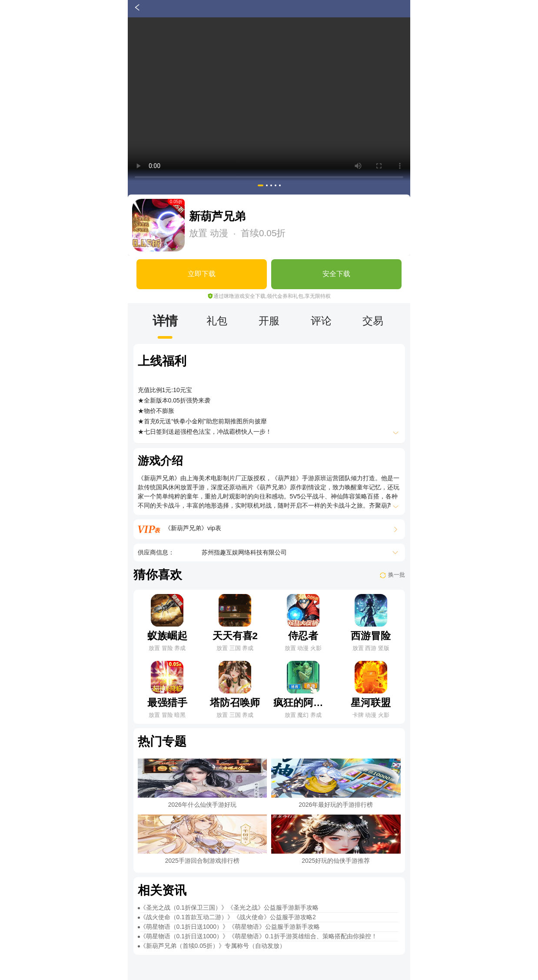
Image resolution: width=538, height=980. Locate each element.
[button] (261, 185)
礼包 (217, 321)
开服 (269, 321)
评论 (321, 321)
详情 (165, 321)
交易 (373, 321)
